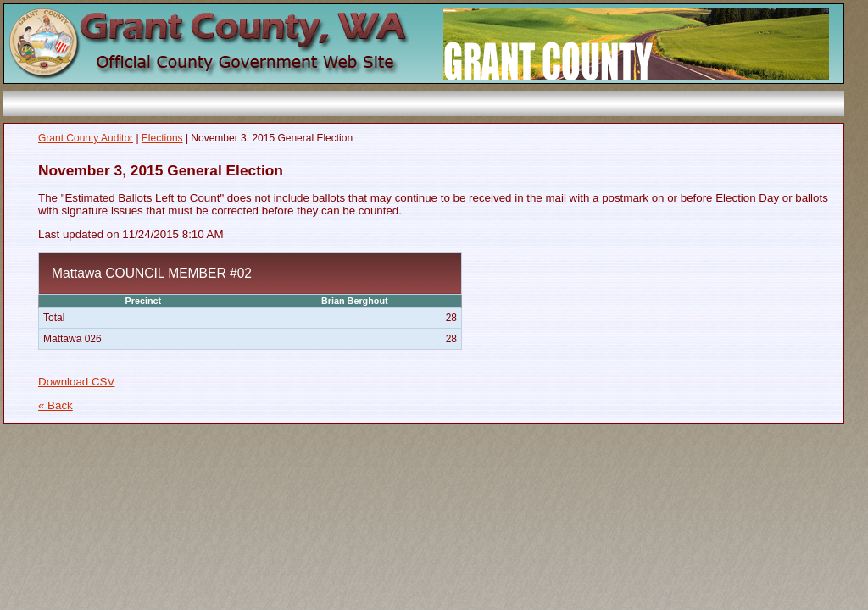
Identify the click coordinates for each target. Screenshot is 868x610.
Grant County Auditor (86, 138)
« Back (56, 405)
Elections (162, 138)
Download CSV (76, 382)
